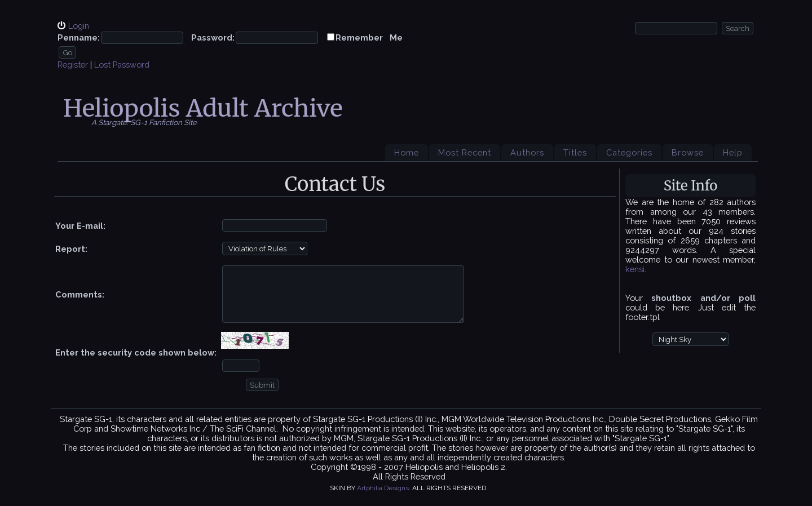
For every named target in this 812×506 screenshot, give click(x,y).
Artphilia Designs (383, 488)
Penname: (79, 37)
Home (407, 152)
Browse (688, 152)
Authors (527, 152)
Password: (213, 37)
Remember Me (369, 37)
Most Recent (465, 152)
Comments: (80, 294)
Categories (629, 152)
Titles (575, 152)
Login (79, 26)
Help (733, 152)
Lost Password (122, 65)
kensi (635, 269)
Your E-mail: (80, 226)
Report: (71, 249)
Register (73, 65)
